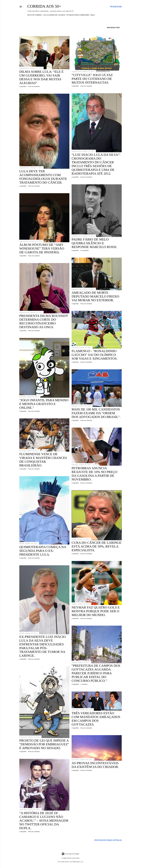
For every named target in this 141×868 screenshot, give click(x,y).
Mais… (93, 15)
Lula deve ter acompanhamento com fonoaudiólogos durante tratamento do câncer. (43, 177)
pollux (78, 858)
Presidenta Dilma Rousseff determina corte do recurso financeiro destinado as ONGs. (44, 321)
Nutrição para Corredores (78, 15)
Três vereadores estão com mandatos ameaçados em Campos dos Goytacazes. (96, 719)
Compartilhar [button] (23, 86)
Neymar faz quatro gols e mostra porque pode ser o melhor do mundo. (96, 611)
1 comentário (84, 684)
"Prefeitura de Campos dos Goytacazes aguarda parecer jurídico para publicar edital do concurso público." (96, 673)
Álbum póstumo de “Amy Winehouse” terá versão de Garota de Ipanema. (42, 248)
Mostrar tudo (113, 28)
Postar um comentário (34, 86)
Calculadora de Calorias (54, 15)
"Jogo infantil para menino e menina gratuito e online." (44, 404)
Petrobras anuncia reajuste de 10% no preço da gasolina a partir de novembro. (94, 474)
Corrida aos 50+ (44, 6)
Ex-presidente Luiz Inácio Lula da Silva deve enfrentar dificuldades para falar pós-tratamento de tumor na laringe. (43, 646)
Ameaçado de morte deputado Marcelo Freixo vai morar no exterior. (95, 296)
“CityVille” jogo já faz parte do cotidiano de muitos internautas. (92, 79)
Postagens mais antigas (108, 840)
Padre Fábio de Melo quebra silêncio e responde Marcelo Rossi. (94, 243)
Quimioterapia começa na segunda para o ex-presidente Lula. (43, 551)
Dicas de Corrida (35, 15)
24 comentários (84, 250)
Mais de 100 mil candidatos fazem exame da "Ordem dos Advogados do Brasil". (96, 413)
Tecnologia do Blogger (71, 854)
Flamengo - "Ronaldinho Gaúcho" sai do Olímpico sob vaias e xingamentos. (95, 355)
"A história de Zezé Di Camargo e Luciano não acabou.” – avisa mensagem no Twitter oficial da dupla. (44, 820)
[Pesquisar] (116, 7)
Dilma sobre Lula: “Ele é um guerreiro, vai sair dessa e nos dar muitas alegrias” (41, 77)
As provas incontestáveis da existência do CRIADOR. (95, 765)
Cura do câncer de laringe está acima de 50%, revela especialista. (96, 546)
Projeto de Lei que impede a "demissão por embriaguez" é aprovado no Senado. (44, 744)
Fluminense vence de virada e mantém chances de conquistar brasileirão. (43, 460)
